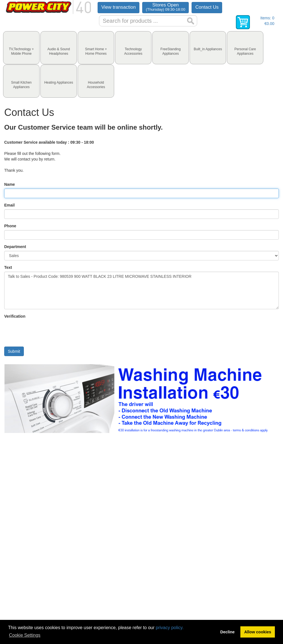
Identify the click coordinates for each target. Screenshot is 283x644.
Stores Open (165, 7)
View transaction (119, 7)
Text (8, 267)
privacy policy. (170, 628)
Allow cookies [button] (258, 632)
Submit (14, 351)
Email (9, 205)
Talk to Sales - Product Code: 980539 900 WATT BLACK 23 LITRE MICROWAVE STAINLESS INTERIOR (141, 290)
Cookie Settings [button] (25, 635)
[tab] (21, 48)
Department (15, 247)
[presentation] (21, 48)
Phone (10, 226)
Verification (15, 316)
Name (10, 184)
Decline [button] (227, 632)
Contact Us (207, 7)
